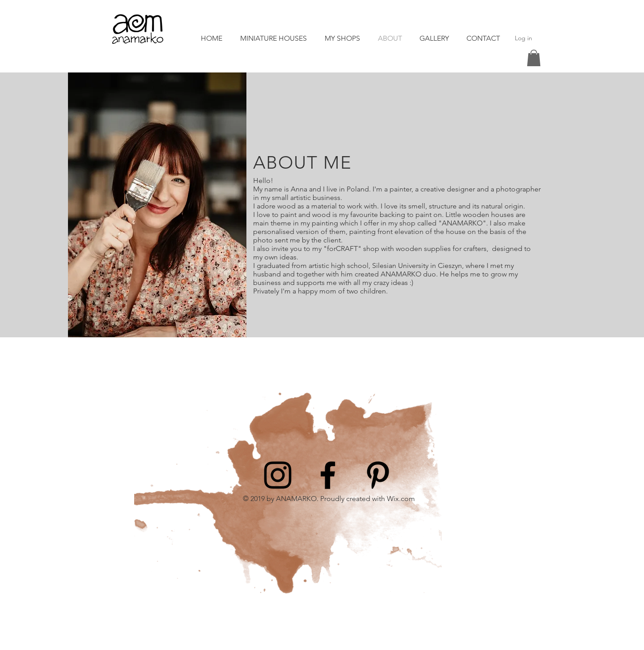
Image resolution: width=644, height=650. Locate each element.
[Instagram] (278, 475)
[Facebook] (328, 475)
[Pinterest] (378, 475)
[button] (534, 58)
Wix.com (401, 499)
